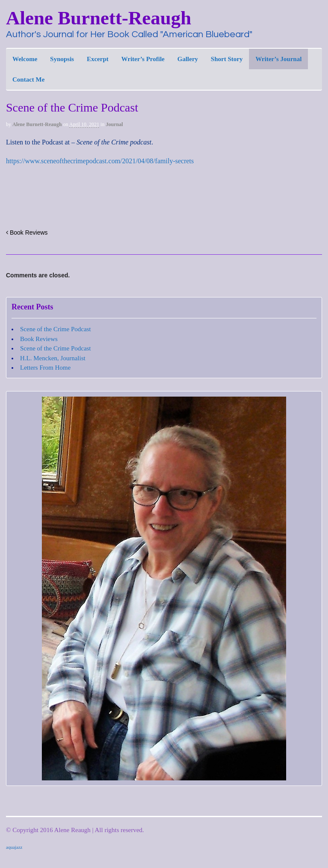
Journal (114, 124)
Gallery (187, 59)
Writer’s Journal (278, 59)
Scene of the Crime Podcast (56, 329)
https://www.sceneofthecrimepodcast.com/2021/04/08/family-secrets (100, 161)
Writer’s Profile (143, 59)
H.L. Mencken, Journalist (53, 358)
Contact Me (28, 79)
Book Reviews (27, 232)
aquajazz (14, 847)
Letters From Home (45, 368)
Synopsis (62, 59)
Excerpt (98, 59)
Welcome (25, 59)
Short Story (227, 59)
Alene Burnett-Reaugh (99, 18)
